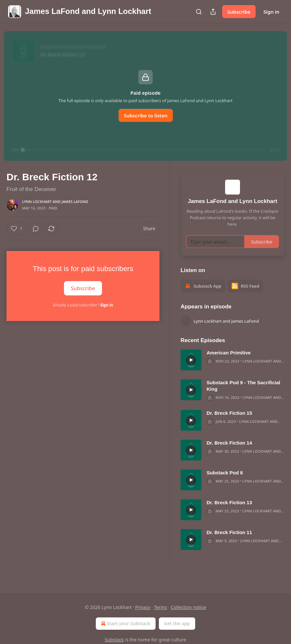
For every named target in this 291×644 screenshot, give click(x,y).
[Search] (199, 12)
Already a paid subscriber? (83, 305)
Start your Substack (125, 624)
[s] (191, 369)
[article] (233, 369)
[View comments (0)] (36, 229)
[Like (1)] (17, 229)
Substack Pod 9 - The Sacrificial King (243, 395)
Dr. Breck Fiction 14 (229, 452)
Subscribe (239, 12)
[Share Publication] (213, 12)
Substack (114, 640)
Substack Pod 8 (225, 482)
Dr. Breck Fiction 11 (229, 542)
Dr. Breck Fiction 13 (229, 512)
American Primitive (229, 362)
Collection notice (189, 607)
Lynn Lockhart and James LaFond (55, 202)
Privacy (143, 607)
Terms (160, 607)
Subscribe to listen (146, 115)
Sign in (271, 12)
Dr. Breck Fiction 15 (229, 422)
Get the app (177, 623)
